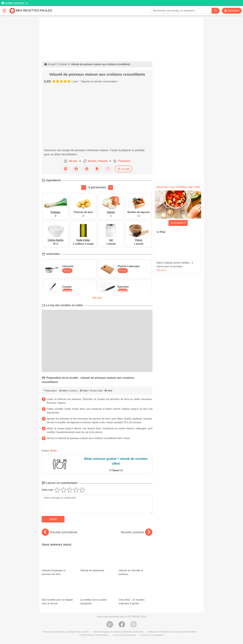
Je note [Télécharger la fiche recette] (124, 169)
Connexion (232, 11)
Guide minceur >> (17, 3)
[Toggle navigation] (4, 11)
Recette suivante (137, 532)
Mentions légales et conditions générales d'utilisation (118, 632)
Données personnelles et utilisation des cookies (66, 632)
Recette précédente (60, 532)
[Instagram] (134, 626)
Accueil (50, 64)
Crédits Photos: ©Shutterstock (94, 635)
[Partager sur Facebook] (76, 169)
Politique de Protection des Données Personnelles (172, 632)
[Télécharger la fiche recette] (97, 169)
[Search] (216, 11)
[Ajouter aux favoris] (108, 169)
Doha (53, 451)
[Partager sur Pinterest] (87, 169)
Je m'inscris (178, 223)
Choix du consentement (124, 635)
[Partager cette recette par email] (66, 169)
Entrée (63, 64)
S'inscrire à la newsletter (152, 635)
